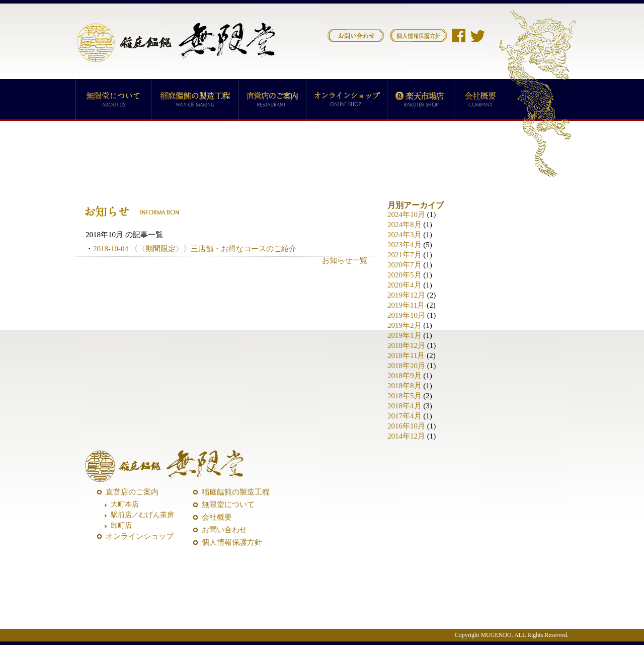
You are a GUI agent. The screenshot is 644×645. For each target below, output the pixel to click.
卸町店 (121, 525)
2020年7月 (405, 265)
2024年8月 (405, 225)
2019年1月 (405, 335)
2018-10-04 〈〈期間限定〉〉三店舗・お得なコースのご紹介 (195, 249)
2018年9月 (405, 376)
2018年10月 (406, 366)
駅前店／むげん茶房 (142, 515)
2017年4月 (405, 416)
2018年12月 (406, 345)
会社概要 (217, 517)
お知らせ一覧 (345, 260)
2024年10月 (406, 214)
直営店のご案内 (132, 492)
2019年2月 (405, 325)
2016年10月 (406, 426)
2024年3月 (405, 235)
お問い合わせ (224, 530)
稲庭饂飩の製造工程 (236, 492)
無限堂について (228, 505)
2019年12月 (406, 295)
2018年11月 (406, 355)
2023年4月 (405, 245)
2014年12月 (406, 436)
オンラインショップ (140, 536)
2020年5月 (405, 275)
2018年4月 (405, 406)
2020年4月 (405, 285)
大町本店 (125, 504)
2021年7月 (405, 255)
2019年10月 (406, 315)
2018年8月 (405, 386)
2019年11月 (406, 305)
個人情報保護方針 (232, 542)
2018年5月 (405, 396)
